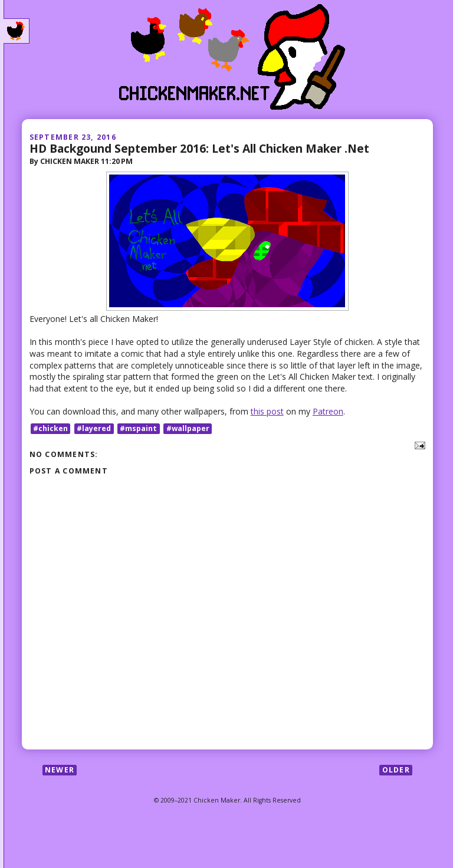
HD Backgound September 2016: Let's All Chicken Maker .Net (199, 148)
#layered (94, 428)
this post (267, 411)
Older (396, 770)
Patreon (328, 411)
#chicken (50, 428)
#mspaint (138, 428)
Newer (60, 770)
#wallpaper (188, 428)
